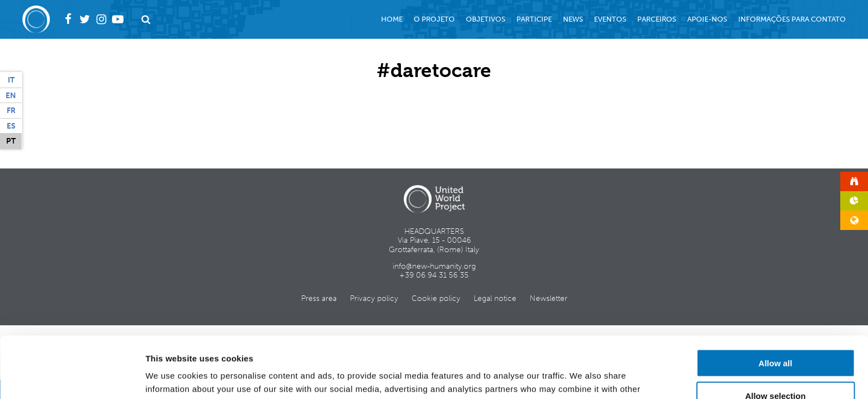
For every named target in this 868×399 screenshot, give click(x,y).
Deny (776, 367)
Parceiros (657, 19)
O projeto (434, 19)
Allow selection (775, 334)
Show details (582, 377)
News (573, 19)
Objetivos (486, 19)
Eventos (610, 19)
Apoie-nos (707, 19)
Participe (534, 19)
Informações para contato (792, 19)
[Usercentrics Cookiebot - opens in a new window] (72, 377)
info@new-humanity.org (434, 266)
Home (392, 19)
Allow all (776, 302)
